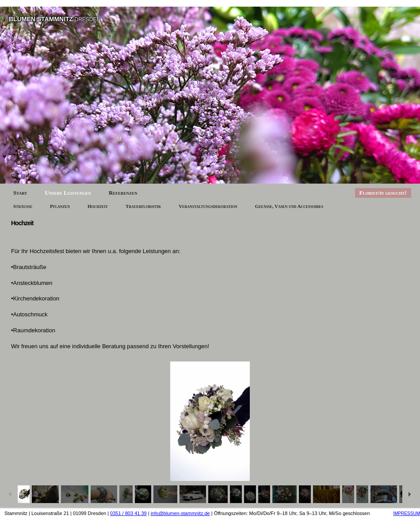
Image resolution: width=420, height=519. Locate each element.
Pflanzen (60, 206)
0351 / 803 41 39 (128, 513)
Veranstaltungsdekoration (208, 206)
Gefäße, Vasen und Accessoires (289, 206)
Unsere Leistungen (68, 193)
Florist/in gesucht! (383, 193)
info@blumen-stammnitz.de (180, 513)
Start (20, 193)
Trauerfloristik (143, 206)
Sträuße (23, 206)
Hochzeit (98, 206)
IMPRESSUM (407, 513)
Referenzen (123, 193)
